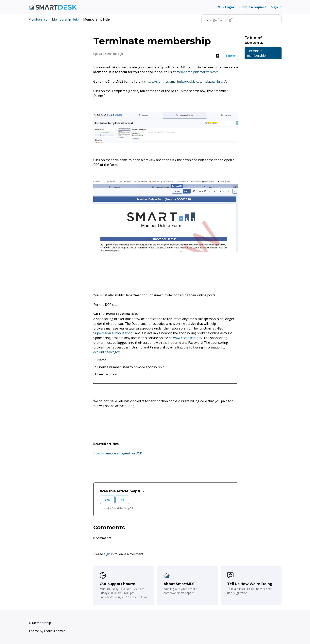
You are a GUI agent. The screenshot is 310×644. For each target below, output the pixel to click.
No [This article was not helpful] (122, 500)
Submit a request (252, 7)
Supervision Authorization (113, 333)
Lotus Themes (55, 631)
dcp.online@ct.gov (107, 352)
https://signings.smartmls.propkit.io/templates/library (185, 81)
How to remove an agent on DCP (118, 453)
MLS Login (226, 7)
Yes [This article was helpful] (107, 500)
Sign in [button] (276, 7)
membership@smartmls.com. (198, 72)
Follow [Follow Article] (230, 56)
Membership (38, 19)
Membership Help (65, 19)
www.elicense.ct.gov (188, 338)
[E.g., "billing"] (241, 19)
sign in (109, 554)
